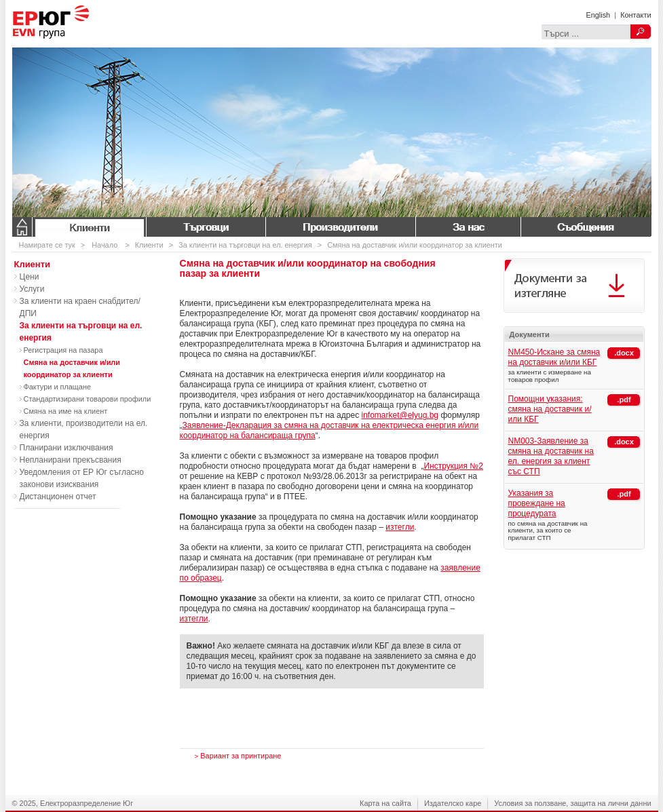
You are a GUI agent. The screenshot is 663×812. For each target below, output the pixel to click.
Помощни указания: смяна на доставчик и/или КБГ (550, 409)
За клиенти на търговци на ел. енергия (245, 245)
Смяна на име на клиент (66, 411)
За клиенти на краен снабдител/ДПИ (80, 307)
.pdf (624, 400)
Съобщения (586, 227)
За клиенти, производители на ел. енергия (84, 429)
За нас (468, 227)
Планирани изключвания (67, 448)
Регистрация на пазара (63, 350)
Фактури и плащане (57, 387)
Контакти (636, 15)
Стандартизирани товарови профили (88, 399)
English (598, 15)
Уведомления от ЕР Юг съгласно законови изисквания (82, 478)
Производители (340, 227)
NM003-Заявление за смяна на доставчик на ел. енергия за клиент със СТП (551, 456)
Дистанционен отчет (58, 497)
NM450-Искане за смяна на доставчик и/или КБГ (554, 357)
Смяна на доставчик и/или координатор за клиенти (415, 245)
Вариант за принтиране (238, 756)
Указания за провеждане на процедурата (537, 503)
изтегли (400, 527)
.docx (624, 353)
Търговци (206, 227)
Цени (30, 277)
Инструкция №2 (453, 466)
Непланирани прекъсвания (71, 460)
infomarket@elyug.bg (400, 415)
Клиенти (89, 227)
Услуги (32, 289)
